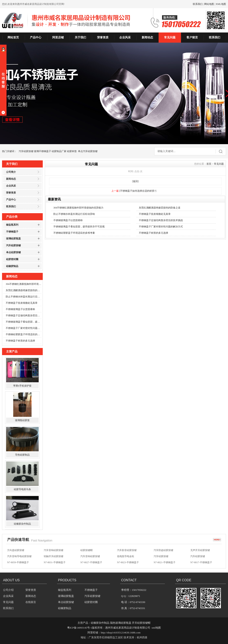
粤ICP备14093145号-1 (80, 628)
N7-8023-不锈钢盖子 (128, 562)
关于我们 (80, 37)
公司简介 (11, 172)
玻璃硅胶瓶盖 (13, 239)
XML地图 (221, 4)
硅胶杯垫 (72, 151)
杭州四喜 (142, 637)
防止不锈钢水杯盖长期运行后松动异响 (24, 297)
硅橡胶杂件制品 (22, 524)
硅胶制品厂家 (59, 151)
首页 (209, 164)
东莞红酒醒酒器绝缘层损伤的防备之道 (24, 290)
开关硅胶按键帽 (141, 623)
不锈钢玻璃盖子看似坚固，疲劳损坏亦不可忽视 (24, 322)
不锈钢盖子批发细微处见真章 (22, 303)
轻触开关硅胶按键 (54, 556)
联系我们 (198, 4)
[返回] (135, 181)
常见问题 (170, 37)
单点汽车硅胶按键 (88, 151)
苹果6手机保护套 (22, 386)
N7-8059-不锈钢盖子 (18, 562)
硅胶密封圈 (12, 259)
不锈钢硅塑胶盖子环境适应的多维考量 (24, 334)
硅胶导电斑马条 (22, 489)
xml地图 (156, 628)
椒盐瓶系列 (12, 225)
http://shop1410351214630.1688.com (121, 633)
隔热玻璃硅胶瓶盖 (121, 623)
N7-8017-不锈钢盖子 (201, 562)
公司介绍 (8, 590)
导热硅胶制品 (22, 455)
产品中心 (36, 37)
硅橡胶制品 (12, 266)
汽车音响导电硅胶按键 (19, 556)
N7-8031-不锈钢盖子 (55, 562)
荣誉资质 (103, 37)
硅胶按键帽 (87, 550)
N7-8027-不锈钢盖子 (91, 562)
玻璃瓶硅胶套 (22, 420)
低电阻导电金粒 (126, 556)
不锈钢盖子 (12, 232)
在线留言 (31, 602)
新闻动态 (147, 37)
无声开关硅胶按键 (200, 550)
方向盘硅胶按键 (16, 550)
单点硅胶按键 (13, 252)
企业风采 (125, 37)
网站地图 (209, 4)
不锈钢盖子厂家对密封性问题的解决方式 (24, 328)
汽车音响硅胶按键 (54, 550)
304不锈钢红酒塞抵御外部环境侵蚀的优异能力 (24, 284)
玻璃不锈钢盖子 (43, 151)
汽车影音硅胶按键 (127, 550)
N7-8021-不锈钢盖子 (165, 562)
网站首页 (13, 37)
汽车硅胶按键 (26, 151)
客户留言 (192, 37)
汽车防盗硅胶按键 (163, 550)
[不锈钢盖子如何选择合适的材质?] (138, 191)
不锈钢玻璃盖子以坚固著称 (20, 309)
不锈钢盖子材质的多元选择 (20, 341)
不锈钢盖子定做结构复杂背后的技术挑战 (24, 316)
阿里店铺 (58, 37)
